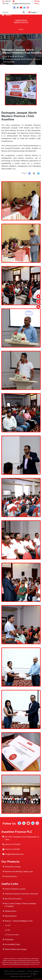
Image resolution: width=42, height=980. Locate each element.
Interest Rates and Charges (16, 949)
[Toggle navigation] (21, 15)
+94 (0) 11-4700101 (12, 849)
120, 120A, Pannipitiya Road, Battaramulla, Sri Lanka (22, 838)
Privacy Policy (37, 2)
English (33, 12)
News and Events (17, 56)
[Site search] (24, 12)
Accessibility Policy (12, 944)
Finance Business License (15, 889)
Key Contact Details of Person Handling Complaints (20, 905)
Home (5, 56)
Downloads (9, 939)
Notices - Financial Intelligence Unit (19, 921)
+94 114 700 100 (6, 2)
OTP (9, 925)
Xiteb (29, 976)
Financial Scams (13, 935)
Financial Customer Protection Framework (21, 894)
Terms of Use (9, 971)
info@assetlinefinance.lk (21, 2)
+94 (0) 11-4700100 (13, 844)
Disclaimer (21, 971)
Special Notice (11, 916)
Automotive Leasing (13, 866)
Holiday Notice (11, 911)
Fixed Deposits (11, 876)
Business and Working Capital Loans (19, 871)
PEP (9, 930)
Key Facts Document (13, 898)
